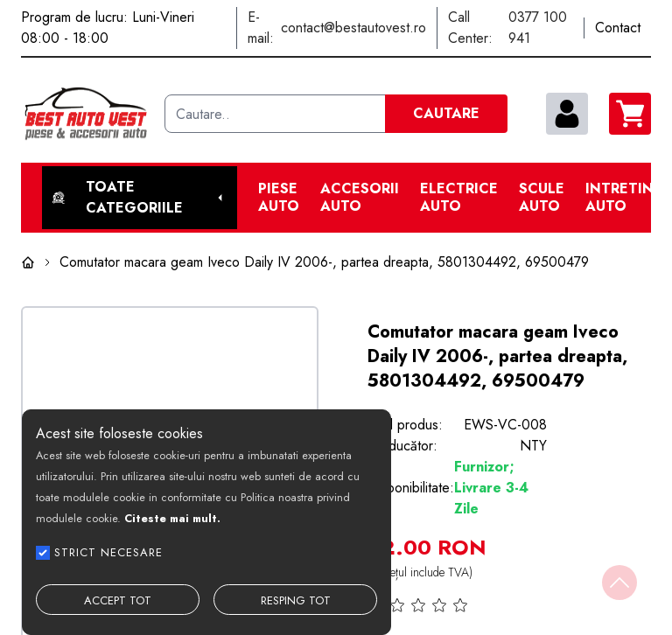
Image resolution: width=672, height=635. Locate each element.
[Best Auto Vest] (86, 114)
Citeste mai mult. (172, 518)
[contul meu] (567, 114)
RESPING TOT (296, 600)
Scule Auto (542, 198)
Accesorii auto (360, 198)
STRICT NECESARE (108, 552)
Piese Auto (279, 198)
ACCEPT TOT (118, 600)
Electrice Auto (459, 198)
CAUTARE (446, 113)
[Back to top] (619, 583)
